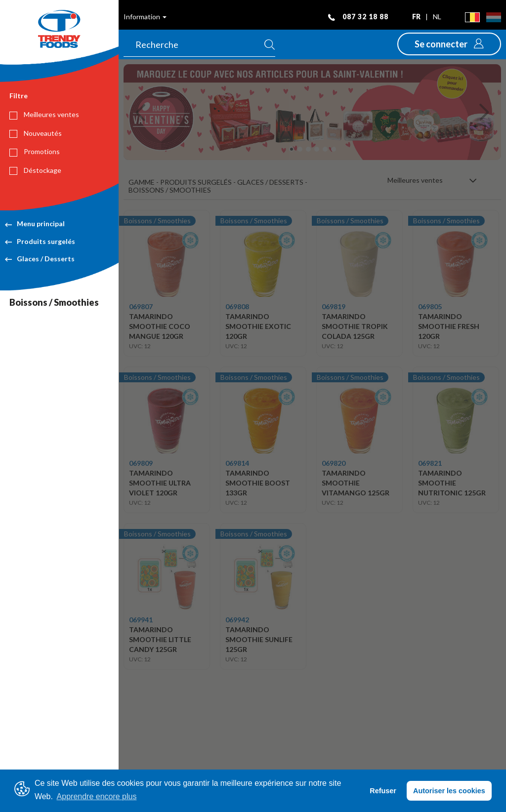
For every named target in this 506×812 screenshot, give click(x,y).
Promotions (35, 152)
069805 (430, 306)
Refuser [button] (383, 791)
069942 (237, 620)
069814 (237, 463)
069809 (141, 463)
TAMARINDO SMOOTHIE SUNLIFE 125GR (259, 639)
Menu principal (35, 223)
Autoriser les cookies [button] (449, 791)
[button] (449, 44)
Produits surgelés (40, 241)
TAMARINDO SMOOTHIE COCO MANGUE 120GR (160, 326)
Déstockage (35, 170)
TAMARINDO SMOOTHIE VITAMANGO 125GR (356, 483)
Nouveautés (36, 133)
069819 (334, 306)
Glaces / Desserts (40, 259)
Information (145, 17)
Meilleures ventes (44, 115)
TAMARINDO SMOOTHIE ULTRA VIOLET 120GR (160, 483)
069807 (141, 306)
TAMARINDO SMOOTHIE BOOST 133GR (258, 483)
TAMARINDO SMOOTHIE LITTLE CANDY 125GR (160, 639)
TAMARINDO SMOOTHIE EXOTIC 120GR (258, 326)
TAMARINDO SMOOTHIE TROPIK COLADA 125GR (355, 326)
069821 (430, 463)
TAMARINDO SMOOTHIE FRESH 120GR (449, 326)
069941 (141, 620)
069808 (237, 306)
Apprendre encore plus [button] (97, 796)
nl (437, 17)
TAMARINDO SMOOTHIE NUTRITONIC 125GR (452, 483)
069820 (334, 463)
